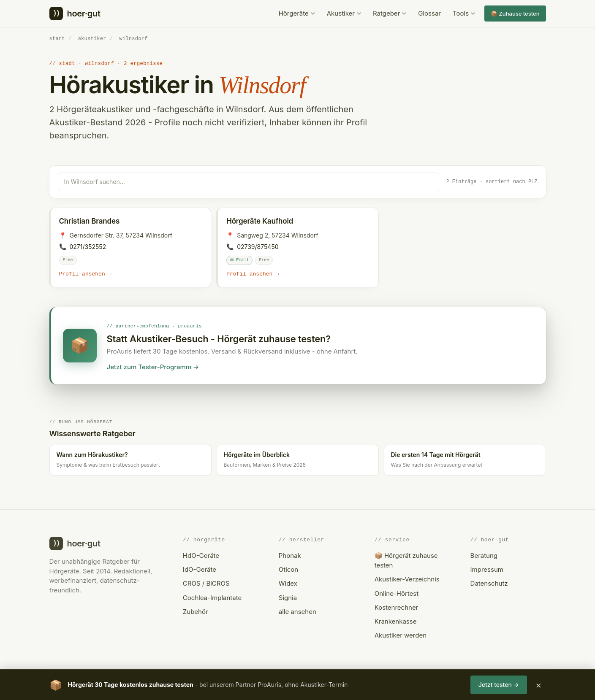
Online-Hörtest (397, 593)
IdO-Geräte (200, 569)
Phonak (290, 555)
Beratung (484, 555)
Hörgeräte (297, 13)
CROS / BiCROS (206, 583)
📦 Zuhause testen (515, 14)
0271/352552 (88, 246)
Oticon (288, 569)
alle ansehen (297, 612)
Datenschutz (489, 583)
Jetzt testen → (499, 685)
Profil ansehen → (86, 274)
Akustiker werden (401, 635)
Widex (288, 583)
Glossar (429, 13)
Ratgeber (390, 13)
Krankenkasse (396, 621)
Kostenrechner (397, 607)
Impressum (487, 569)
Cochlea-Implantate (212, 597)
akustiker (92, 39)
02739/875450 (258, 246)
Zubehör (196, 612)
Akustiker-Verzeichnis (407, 579)
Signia (288, 597)
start (57, 39)
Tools (464, 13)
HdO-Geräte (201, 555)
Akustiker (344, 13)
